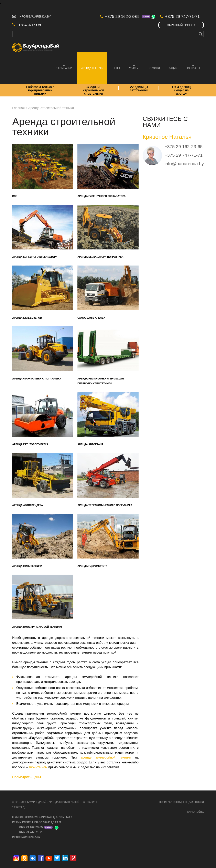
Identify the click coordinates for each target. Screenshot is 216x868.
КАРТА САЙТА (196, 812)
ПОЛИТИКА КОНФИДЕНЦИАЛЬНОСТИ (181, 802)
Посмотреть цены (27, 777)
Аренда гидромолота (92, 566)
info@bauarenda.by (35, 16)
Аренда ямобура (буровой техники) (37, 627)
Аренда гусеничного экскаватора (101, 196)
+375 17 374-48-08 (27, 25)
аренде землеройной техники (106, 757)
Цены (116, 68)
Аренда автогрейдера (28, 505)
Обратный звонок (181, 25)
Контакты (191, 67)
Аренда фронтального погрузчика (37, 379)
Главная (18, 108)
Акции (173, 68)
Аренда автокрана (90, 444)
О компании (62, 67)
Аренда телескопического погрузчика (105, 505)
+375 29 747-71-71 (180, 16)
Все (15, 196)
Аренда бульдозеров (27, 318)
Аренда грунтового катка (30, 444)
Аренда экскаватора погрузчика (100, 257)
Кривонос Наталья (167, 137)
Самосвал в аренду (91, 318)
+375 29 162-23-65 (120, 16)
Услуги (132, 67)
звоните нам (38, 767)
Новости (154, 68)
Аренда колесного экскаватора (35, 257)
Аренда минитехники (27, 566)
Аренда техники (90, 67)
